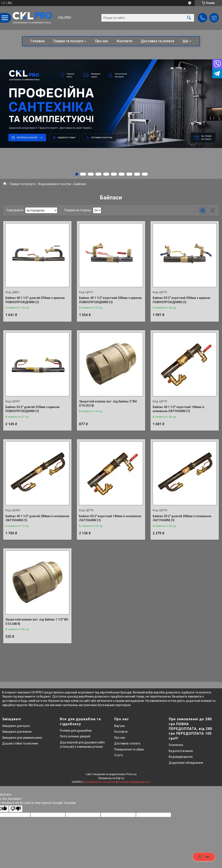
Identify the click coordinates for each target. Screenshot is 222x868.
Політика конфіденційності (134, 782)
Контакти (125, 41)
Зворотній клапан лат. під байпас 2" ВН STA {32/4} (108, 404)
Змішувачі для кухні (16, 726)
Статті (119, 755)
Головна (38, 41)
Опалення (176, 745)
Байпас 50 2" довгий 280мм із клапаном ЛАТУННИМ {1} (182, 518)
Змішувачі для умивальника (22, 738)
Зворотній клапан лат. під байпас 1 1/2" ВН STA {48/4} (37, 622)
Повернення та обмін (129, 749)
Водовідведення (181, 757)
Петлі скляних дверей (75, 736)
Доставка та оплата (157, 41)
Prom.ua (132, 774)
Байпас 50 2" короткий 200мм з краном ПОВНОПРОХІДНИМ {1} (181, 300)
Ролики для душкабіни (76, 731)
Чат (204, 857)
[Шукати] (189, 18)
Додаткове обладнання (186, 763)
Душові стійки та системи (20, 743)
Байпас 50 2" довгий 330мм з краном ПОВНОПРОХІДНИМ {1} (32, 409)
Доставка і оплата (127, 743)
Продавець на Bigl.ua (111, 778)
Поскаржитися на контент (100, 782)
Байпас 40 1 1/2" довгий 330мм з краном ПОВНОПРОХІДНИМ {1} (35, 300)
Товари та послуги (68, 41)
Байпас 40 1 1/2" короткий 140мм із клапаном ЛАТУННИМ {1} (179, 409)
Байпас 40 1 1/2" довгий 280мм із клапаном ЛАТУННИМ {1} (37, 518)
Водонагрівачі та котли (55, 184)
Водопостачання (181, 751)
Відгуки (119, 726)
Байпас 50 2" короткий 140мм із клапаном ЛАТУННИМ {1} (110, 518)
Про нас (102, 41)
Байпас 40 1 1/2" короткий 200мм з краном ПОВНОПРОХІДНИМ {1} (110, 300)
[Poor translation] (16, 809)
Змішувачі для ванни (17, 732)
